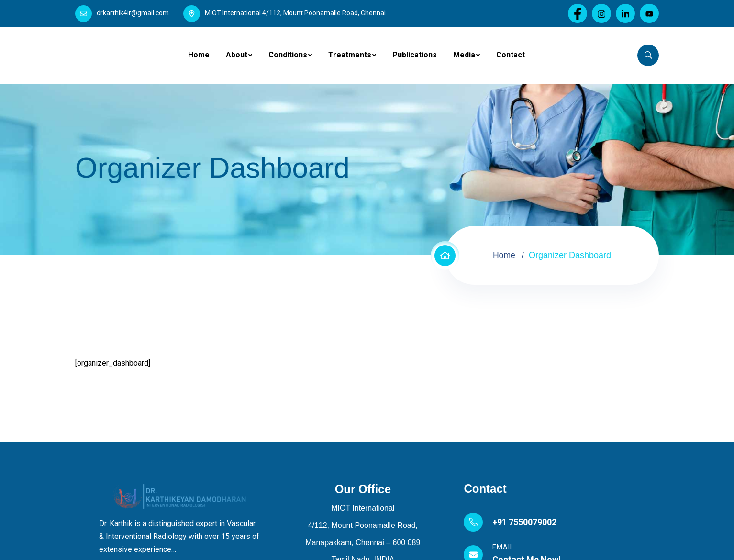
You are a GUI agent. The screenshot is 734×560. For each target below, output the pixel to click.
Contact (511, 55)
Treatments (350, 55)
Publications (415, 55)
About (237, 55)
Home (199, 55)
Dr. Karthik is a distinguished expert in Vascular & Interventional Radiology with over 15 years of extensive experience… (179, 536)
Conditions (288, 55)
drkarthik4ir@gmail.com (133, 13)
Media (464, 55)
